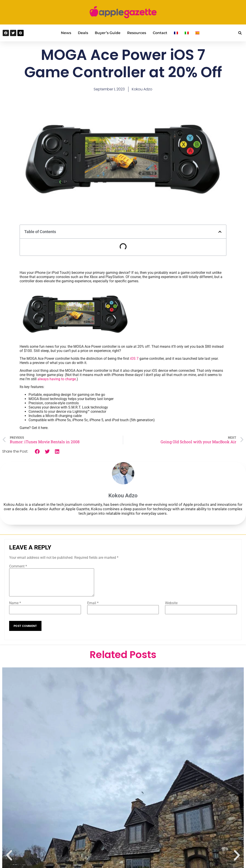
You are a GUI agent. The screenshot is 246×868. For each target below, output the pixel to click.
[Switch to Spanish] (197, 33)
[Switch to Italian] (187, 33)
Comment (18, 566)
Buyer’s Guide (108, 33)
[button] (240, 33)
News (66, 33)
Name (15, 608)
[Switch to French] (176, 33)
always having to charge (57, 379)
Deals (83, 33)
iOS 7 (134, 359)
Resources (137, 33)
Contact (160, 33)
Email (93, 608)
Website (171, 608)
